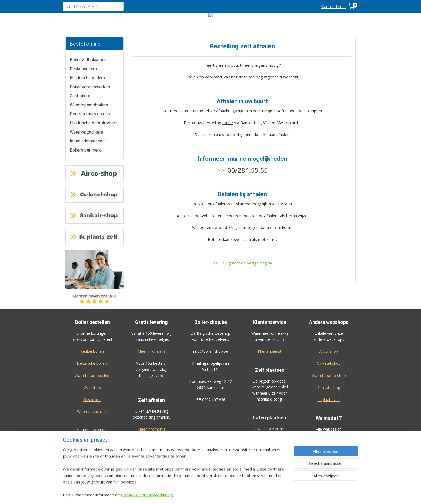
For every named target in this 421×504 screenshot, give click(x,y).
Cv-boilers (92, 387)
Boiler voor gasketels (90, 87)
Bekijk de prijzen (270, 453)
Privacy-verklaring (329, 465)
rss (238, 494)
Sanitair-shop (329, 387)
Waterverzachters (86, 132)
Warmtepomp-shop (329, 375)
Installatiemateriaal (88, 141)
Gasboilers (80, 96)
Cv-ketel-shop (329, 363)
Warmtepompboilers (89, 105)
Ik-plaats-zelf (329, 400)
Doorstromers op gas (90, 114)
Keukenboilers (83, 69)
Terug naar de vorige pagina (246, 263)
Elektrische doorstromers (94, 123)
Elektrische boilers (87, 78)
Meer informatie (152, 351)
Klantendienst (333, 6)
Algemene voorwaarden (329, 453)
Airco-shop (329, 351)
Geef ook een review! (92, 448)
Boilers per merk (85, 150)
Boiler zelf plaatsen (88, 60)
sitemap (227, 494)
